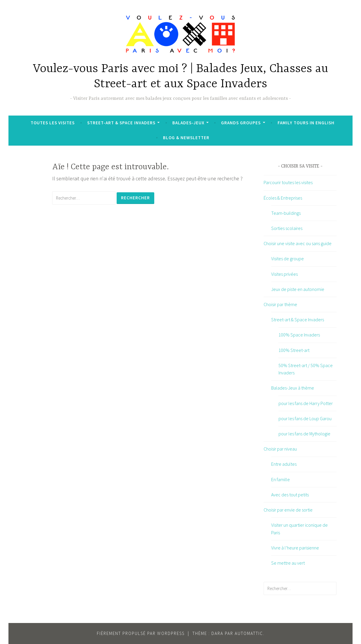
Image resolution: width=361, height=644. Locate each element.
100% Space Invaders (299, 335)
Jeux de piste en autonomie (298, 289)
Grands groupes (241, 123)
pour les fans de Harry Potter (306, 403)
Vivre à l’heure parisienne (295, 548)
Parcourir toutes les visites (288, 182)
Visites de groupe (288, 259)
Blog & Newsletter (186, 138)
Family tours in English (306, 123)
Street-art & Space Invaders (121, 123)
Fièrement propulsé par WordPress (141, 633)
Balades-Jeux (188, 123)
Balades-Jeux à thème (293, 388)
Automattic (249, 633)
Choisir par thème (280, 304)
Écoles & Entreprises (283, 198)
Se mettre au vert (288, 563)
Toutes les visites (53, 123)
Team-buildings (286, 213)
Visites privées (284, 274)
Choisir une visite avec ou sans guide (298, 243)
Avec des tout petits (290, 495)
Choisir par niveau (280, 449)
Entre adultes (284, 464)
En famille (281, 479)
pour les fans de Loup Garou (305, 418)
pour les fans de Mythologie (304, 434)
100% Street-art (294, 350)
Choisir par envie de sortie (288, 510)
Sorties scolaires (287, 228)
